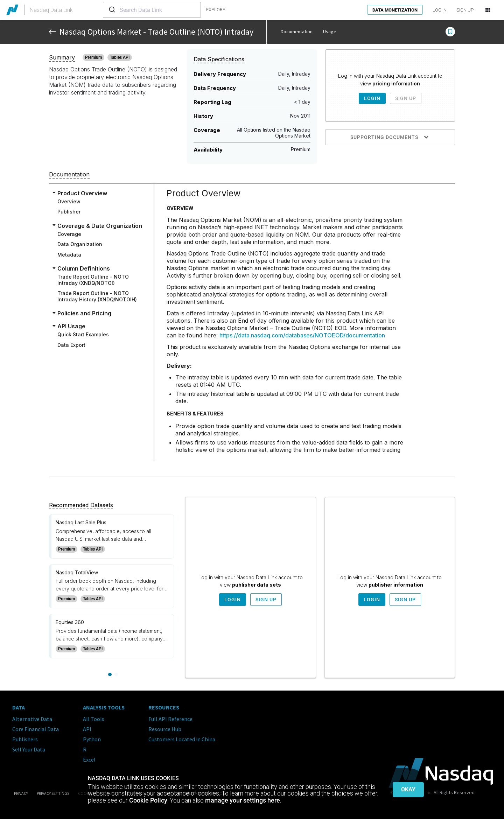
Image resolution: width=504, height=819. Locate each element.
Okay (408, 789)
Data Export (71, 345)
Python (92, 739)
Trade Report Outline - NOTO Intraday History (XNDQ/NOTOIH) (97, 296)
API (87, 729)
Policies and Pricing (84, 313)
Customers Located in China (182, 739)
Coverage (69, 234)
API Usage (71, 326)
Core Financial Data (36, 729)
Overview (69, 201)
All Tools (94, 719)
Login (372, 98)
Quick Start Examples (83, 334)
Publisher (69, 212)
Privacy (21, 793)
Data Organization (80, 244)
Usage (330, 31)
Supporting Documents (390, 137)
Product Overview (82, 193)
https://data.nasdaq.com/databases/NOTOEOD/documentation (302, 335)
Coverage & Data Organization (100, 226)
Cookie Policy (148, 800)
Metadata (69, 255)
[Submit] (111, 10)
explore (216, 10)
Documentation (297, 31)
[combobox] (152, 10)
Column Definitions (84, 268)
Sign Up (406, 98)
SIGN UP (465, 10)
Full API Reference (170, 719)
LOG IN (440, 10)
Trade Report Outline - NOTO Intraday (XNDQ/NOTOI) (93, 280)
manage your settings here (243, 800)
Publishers (25, 739)
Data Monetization (395, 10)
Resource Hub (165, 729)
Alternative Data (32, 719)
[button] (450, 32)
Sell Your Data (29, 749)
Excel (89, 759)
